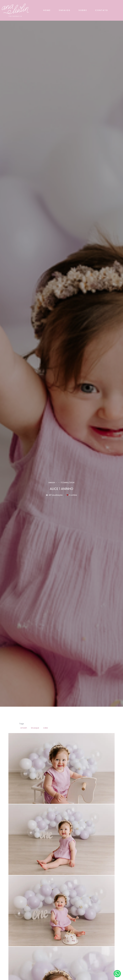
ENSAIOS (65, 10)
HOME (47, 10)
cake (45, 728)
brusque (35, 728)
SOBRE (83, 10)
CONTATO (102, 10)
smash (24, 728)
